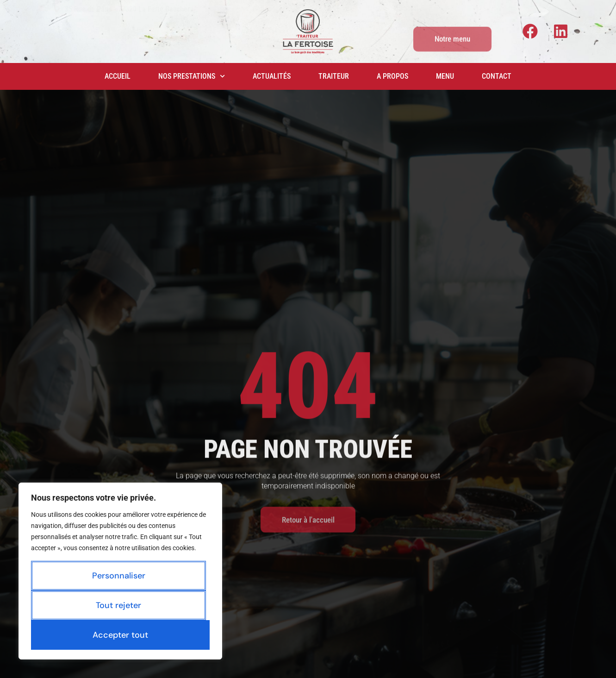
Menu (445, 76)
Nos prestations (192, 76)
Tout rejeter (118, 605)
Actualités (272, 76)
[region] (120, 571)
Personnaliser (119, 576)
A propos (392, 76)
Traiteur (334, 76)
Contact (497, 76)
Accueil (118, 76)
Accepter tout (120, 635)
